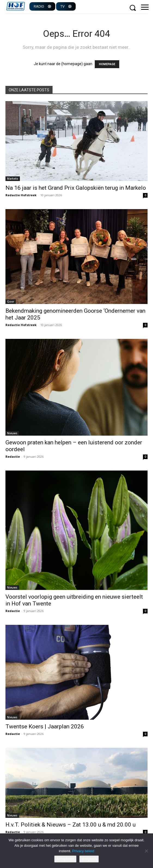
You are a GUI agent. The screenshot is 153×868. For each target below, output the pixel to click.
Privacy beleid (83, 851)
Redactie (13, 456)
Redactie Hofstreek (21, 195)
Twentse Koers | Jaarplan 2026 (45, 727)
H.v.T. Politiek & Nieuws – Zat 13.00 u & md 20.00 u (71, 825)
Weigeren (89, 859)
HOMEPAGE (107, 64)
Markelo (13, 179)
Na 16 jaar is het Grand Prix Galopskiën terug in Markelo (76, 188)
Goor (11, 302)
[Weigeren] (146, 851)
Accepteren (65, 859)
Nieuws (12, 433)
